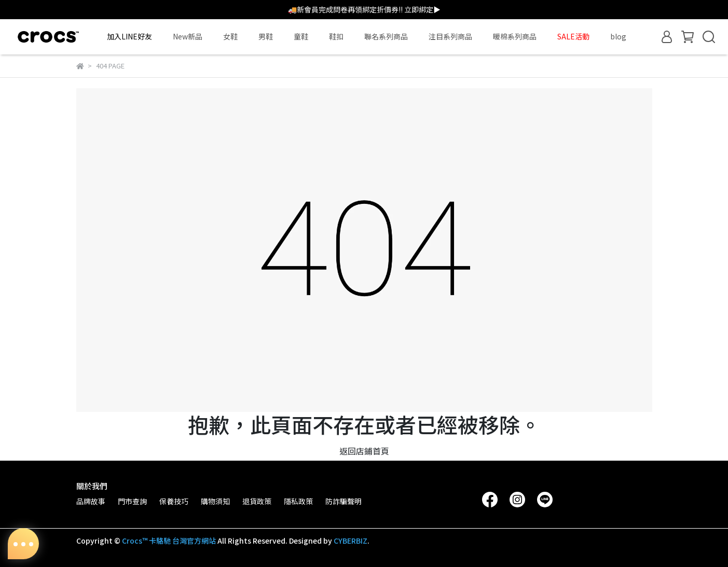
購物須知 (215, 501)
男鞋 (266, 36)
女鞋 (230, 36)
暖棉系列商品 (515, 36)
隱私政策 (298, 501)
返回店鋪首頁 (364, 451)
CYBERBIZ (351, 541)
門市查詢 (132, 501)
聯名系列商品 (386, 36)
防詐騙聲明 (344, 501)
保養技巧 (174, 501)
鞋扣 (336, 36)
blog (618, 36)
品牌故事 (91, 501)
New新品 (188, 36)
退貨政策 (257, 501)
